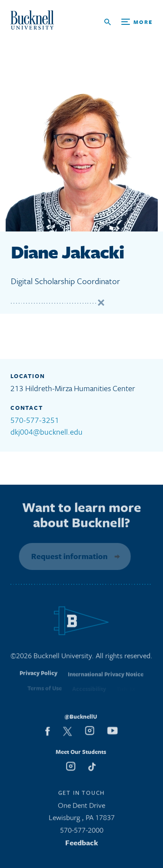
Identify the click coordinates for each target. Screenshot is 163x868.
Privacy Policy (38, 678)
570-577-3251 (35, 420)
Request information (68, 556)
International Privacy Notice (106, 678)
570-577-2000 (82, 832)
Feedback (82, 845)
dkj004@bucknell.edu (47, 432)
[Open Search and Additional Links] (128, 22)
